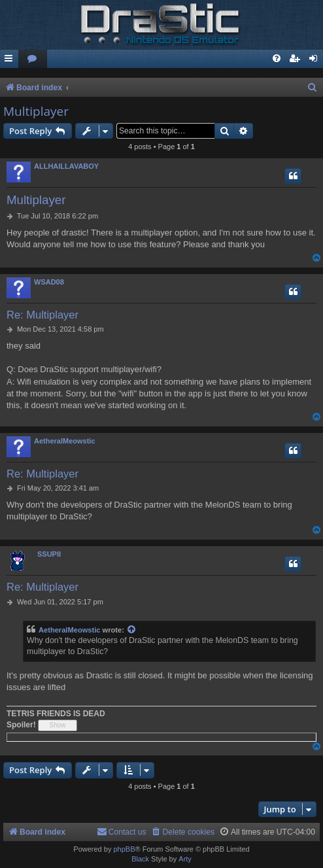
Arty (185, 859)
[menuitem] (33, 59)
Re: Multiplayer (42, 315)
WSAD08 (49, 282)
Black (140, 859)
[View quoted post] (132, 630)
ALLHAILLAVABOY (66, 166)
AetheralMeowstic (65, 441)
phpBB (124, 849)
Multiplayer (36, 111)
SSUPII (49, 554)
